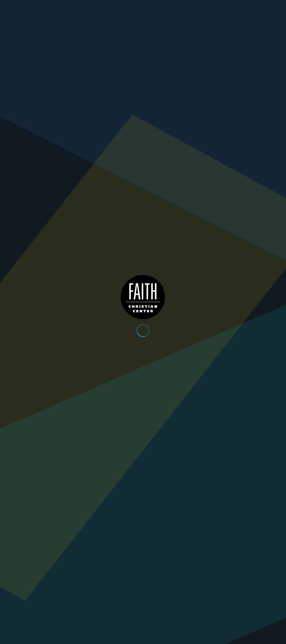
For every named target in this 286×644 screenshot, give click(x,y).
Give (224, 5)
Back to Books (101, 259)
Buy (88, 211)
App (207, 5)
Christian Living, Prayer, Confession (115, 198)
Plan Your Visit (233, 17)
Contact (245, 5)
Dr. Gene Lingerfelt (103, 192)
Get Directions (75, 574)
